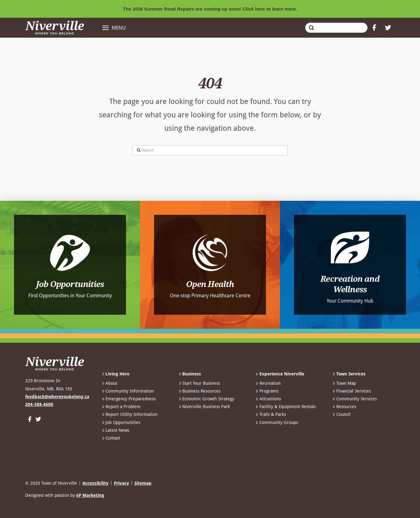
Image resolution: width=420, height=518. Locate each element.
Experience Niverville (280, 374)
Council (341, 414)
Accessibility (96, 483)
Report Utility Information (130, 414)
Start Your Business (199, 383)
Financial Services (352, 391)
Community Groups (277, 422)
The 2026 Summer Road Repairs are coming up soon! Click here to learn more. (210, 9)
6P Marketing (90, 495)
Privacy (121, 483)
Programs (267, 391)
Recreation (268, 383)
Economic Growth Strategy (207, 399)
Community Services (355, 399)
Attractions (268, 399)
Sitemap (143, 483)
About (110, 383)
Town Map (344, 383)
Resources (344, 407)
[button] (114, 28)
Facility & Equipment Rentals (286, 407)
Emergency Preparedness (129, 399)
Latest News (116, 430)
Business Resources (200, 391)
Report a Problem (121, 407)
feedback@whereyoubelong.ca (57, 397)
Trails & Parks (271, 414)
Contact (111, 438)
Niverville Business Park (204, 407)
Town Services (349, 374)
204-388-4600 (39, 404)
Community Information (128, 391)
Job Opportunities (121, 422)
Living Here (116, 374)
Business (190, 374)
